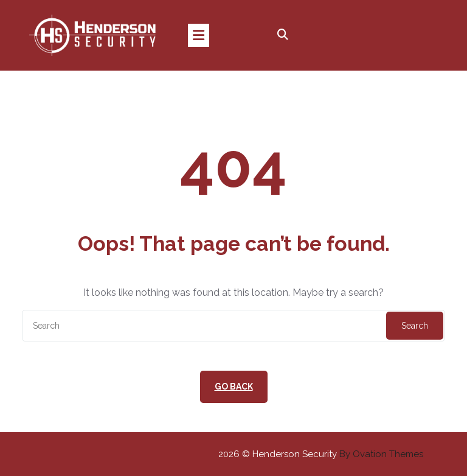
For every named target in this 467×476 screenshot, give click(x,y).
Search (415, 326)
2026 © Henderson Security (321, 454)
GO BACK (234, 387)
